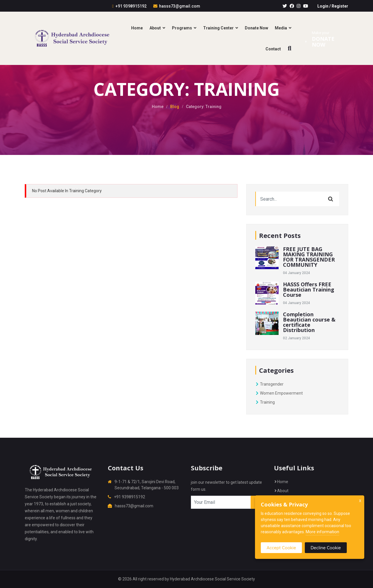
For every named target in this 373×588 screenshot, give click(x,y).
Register (340, 6)
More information (322, 532)
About (155, 28)
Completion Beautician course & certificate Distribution (309, 322)
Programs (182, 28)
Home (137, 28)
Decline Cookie (326, 548)
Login (323, 6)
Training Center (218, 28)
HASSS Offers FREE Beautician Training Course (309, 289)
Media (281, 28)
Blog (175, 107)
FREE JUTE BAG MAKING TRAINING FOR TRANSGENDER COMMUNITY (309, 257)
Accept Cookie (281, 548)
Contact (273, 49)
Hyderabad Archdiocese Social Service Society (212, 579)
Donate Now (256, 28)
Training (265, 402)
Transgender (269, 384)
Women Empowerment (279, 393)
